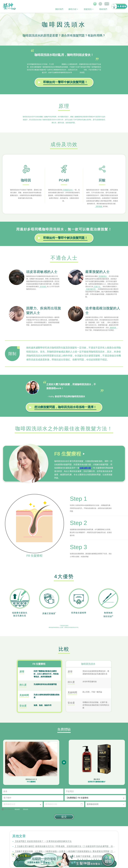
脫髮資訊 (88, 9)
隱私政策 (26, 788)
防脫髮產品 (103, 276)
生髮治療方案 (85, 468)
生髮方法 (97, 287)
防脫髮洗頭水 (68, 190)
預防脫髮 (99, 206)
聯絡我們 (103, 9)
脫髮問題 (58, 64)
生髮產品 (76, 72)
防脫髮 (81, 70)
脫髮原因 (113, 328)
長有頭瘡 (43, 287)
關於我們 (59, 9)
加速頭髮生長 (91, 289)
